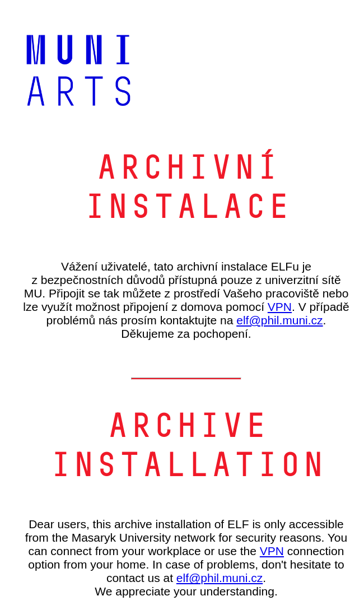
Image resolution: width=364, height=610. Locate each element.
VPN (280, 307)
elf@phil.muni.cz (279, 320)
